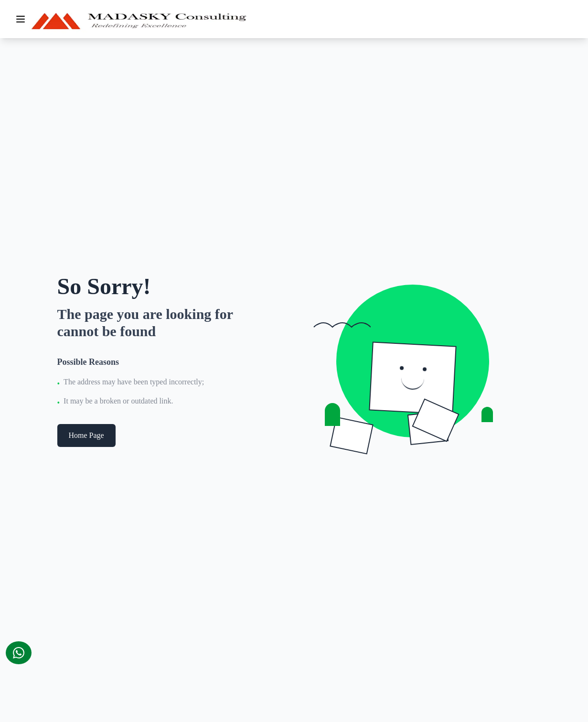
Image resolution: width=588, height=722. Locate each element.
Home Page (86, 435)
